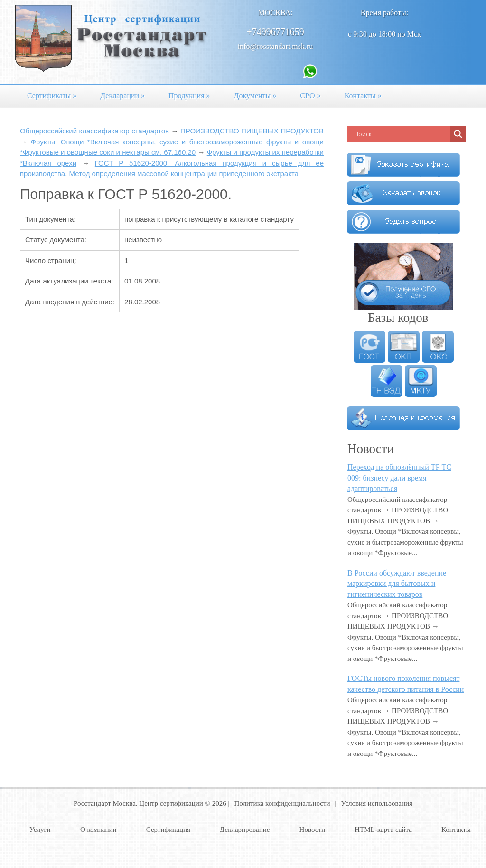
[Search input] (401, 134)
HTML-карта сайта (383, 830)
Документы (255, 96)
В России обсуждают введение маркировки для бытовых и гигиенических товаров (397, 584)
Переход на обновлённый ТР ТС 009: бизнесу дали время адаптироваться (399, 478)
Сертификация (168, 830)
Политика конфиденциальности (282, 803)
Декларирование (245, 830)
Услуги (40, 830)
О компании (98, 830)
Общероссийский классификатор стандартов (94, 131)
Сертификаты (52, 96)
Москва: (276, 13)
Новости (312, 830)
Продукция (189, 96)
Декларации (122, 96)
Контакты (363, 96)
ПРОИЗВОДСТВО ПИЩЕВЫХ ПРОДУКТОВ (252, 131)
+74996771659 (275, 32)
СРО (310, 96)
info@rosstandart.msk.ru (276, 46)
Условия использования (377, 803)
